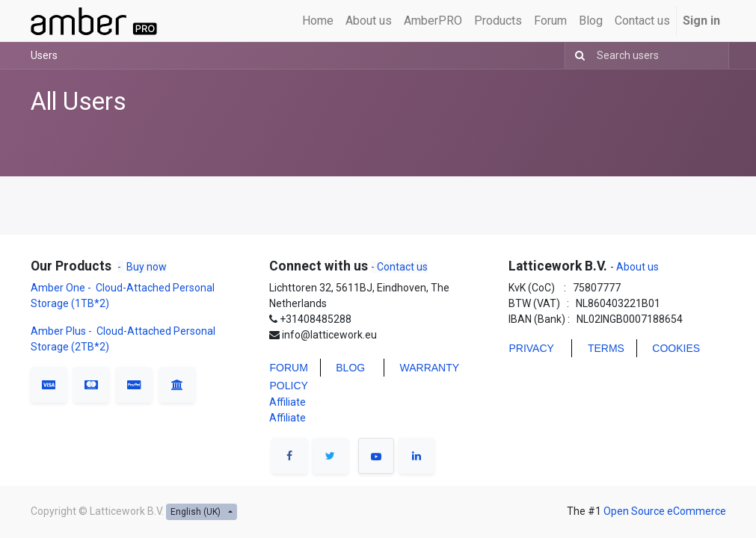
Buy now (147, 267)
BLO (346, 368)
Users (44, 55)
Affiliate (288, 402)
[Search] (577, 56)
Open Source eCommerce (665, 511)
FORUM (288, 368)
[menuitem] (318, 21)
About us (636, 267)
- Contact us (399, 267)
